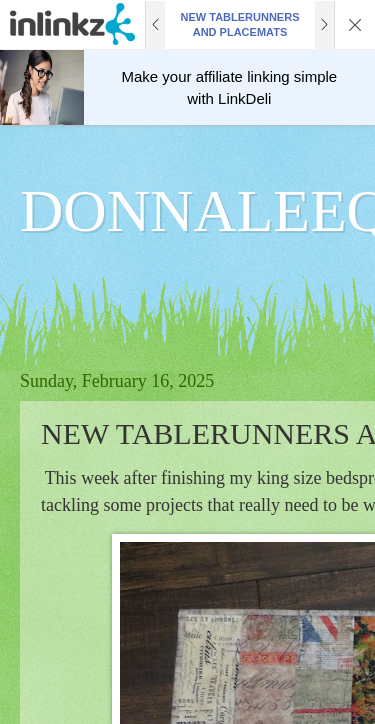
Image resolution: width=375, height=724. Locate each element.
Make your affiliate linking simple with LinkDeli (230, 87)
